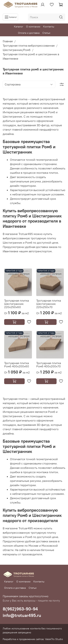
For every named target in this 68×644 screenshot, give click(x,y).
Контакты (49, 27)
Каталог (19, 27)
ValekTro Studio (54, 639)
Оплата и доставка (29, 33)
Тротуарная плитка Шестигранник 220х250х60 (17, 304)
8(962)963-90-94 (20, 609)
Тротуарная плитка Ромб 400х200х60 (17, 365)
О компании (33, 27)
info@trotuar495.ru (22, 615)
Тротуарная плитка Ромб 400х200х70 (49, 365)
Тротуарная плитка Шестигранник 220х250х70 (49, 304)
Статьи (46, 33)
